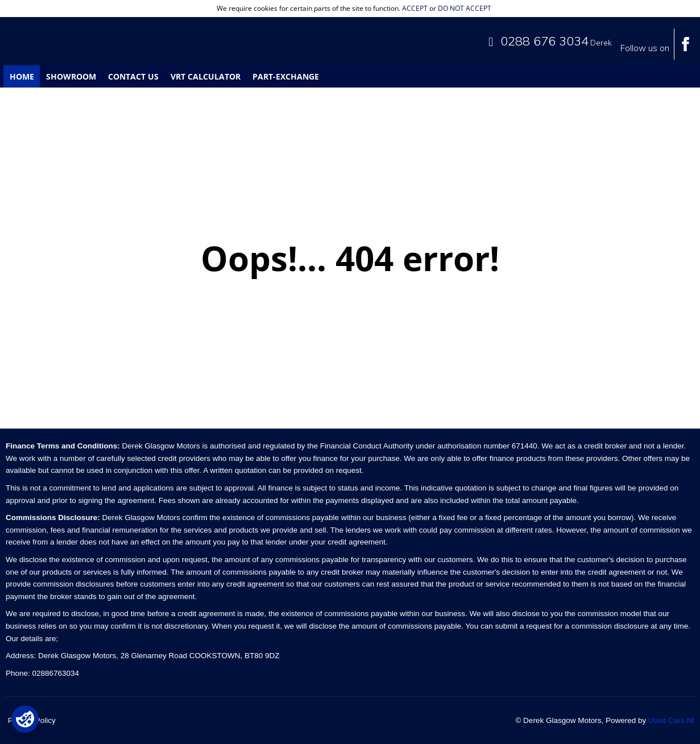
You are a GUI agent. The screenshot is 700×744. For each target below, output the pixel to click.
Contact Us (133, 76)
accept (415, 8)
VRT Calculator (206, 76)
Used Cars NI (671, 720)
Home (22, 76)
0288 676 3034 (544, 41)
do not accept (465, 8)
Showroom (71, 76)
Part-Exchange (286, 76)
